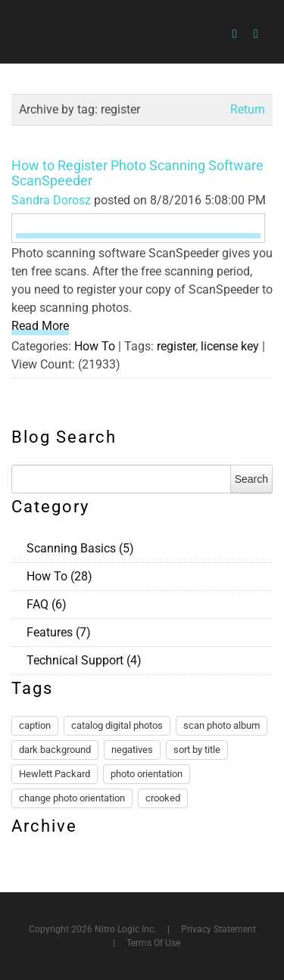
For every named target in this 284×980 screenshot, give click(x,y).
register (176, 346)
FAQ (47, 604)
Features (59, 632)
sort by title (197, 750)
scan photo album (222, 725)
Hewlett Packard (55, 774)
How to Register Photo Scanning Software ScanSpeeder (137, 173)
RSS (267, 546)
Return (248, 109)
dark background (55, 750)
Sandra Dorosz (51, 200)
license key (230, 346)
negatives (132, 750)
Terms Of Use (153, 943)
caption (35, 725)
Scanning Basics (80, 548)
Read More (40, 326)
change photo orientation (72, 798)
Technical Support (84, 660)
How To (95, 346)
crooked (163, 798)
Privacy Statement (218, 929)
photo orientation (147, 774)
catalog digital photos (117, 725)
